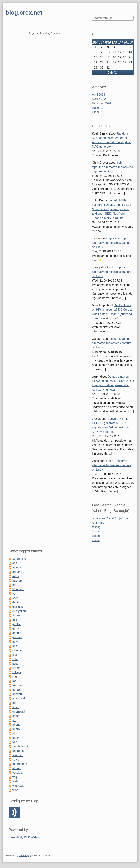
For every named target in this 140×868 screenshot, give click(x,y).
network (17, 694)
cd (14, 594)
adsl (15, 563)
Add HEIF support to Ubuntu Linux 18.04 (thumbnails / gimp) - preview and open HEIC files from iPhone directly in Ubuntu (111, 209)
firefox (16, 615)
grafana (17, 637)
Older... (97, 112)
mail (15, 681)
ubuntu (17, 768)
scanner (18, 755)
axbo (16, 576)
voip (15, 777)
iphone (17, 650)
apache (17, 567)
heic (15, 642)
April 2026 (98, 95)
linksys (17, 672)
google (17, 633)
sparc (16, 760)
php (15, 733)
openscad (19, 712)
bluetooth (18, 589)
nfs (14, 703)
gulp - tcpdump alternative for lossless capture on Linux (112, 167)
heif (15, 646)
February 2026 (101, 103)
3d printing (19, 559)
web (15, 781)
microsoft (18, 685)
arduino (17, 572)
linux (15, 677)
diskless (18, 607)
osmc (16, 716)
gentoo (17, 624)
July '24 (113, 73)
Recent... (98, 108)
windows (18, 786)
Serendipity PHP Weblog (25, 837)
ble (14, 585)
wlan (15, 790)
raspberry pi (20, 746)
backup (17, 581)
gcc (15, 620)
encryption (19, 611)
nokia (16, 707)
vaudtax (17, 773)
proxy (16, 738)
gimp (16, 629)
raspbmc (18, 751)
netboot (17, 690)
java (15, 664)
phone (16, 725)
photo (16, 729)
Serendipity (25, 855)
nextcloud (19, 698)
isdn (15, 659)
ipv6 (15, 655)
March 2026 (100, 99)
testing (96, 527)
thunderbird (20, 764)
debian (17, 602)
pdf (14, 720)
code (16, 598)
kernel (16, 668)
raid (15, 742)
